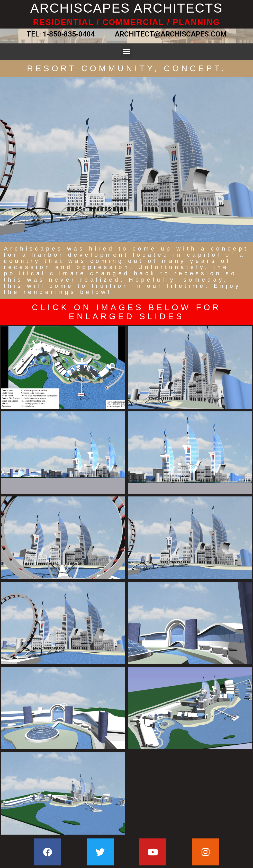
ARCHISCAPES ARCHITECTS (127, 8)
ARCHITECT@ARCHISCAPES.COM (169, 34)
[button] (127, 52)
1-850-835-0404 (69, 34)
